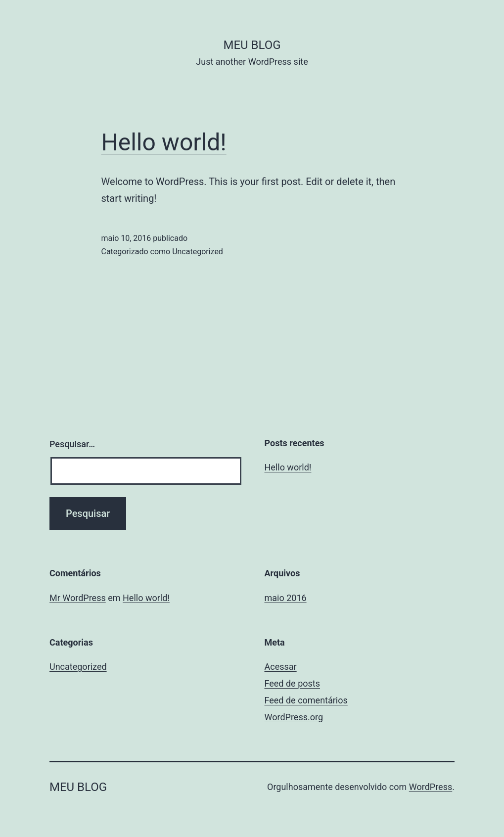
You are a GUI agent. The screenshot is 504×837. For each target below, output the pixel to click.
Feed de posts (292, 683)
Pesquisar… (72, 444)
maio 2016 (286, 598)
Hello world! (164, 142)
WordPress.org (294, 717)
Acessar (281, 667)
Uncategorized (198, 252)
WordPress (431, 787)
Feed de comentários (306, 700)
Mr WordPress (78, 598)
